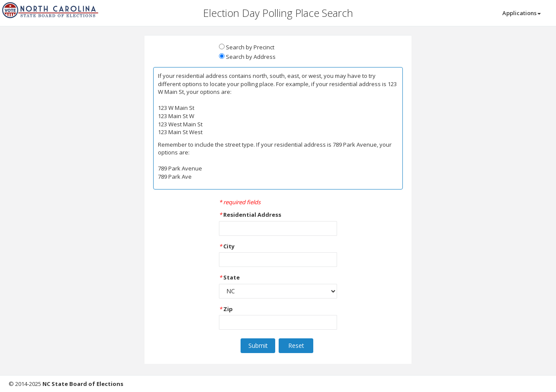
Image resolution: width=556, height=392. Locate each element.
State (231, 277)
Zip (228, 309)
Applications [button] (522, 13)
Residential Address (252, 215)
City (229, 246)
